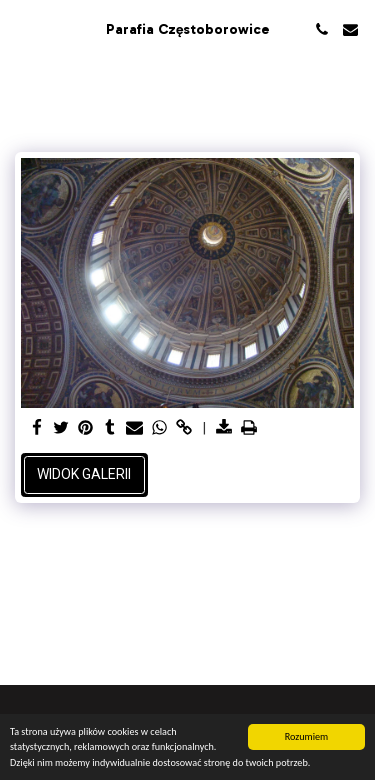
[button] (22, 29)
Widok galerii (84, 474)
